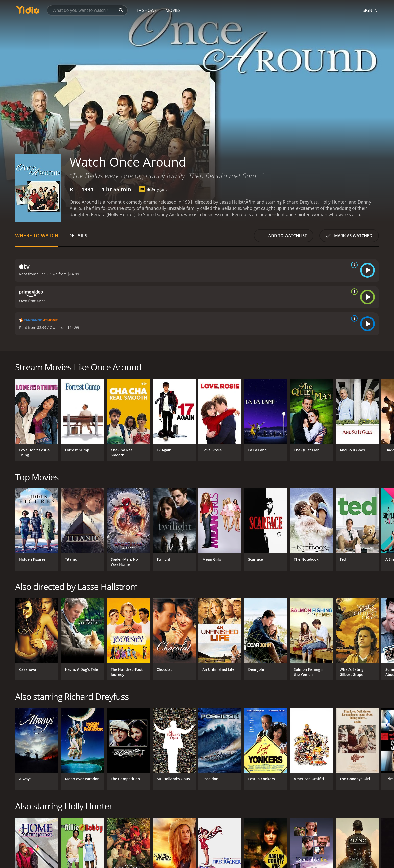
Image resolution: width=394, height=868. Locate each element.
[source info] (353, 265)
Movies (173, 10)
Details (78, 235)
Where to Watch (37, 235)
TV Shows (147, 10)
